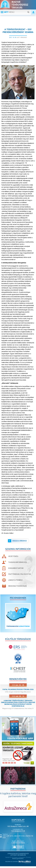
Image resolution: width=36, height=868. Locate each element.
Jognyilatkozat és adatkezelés (18, 854)
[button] (3, 616)
